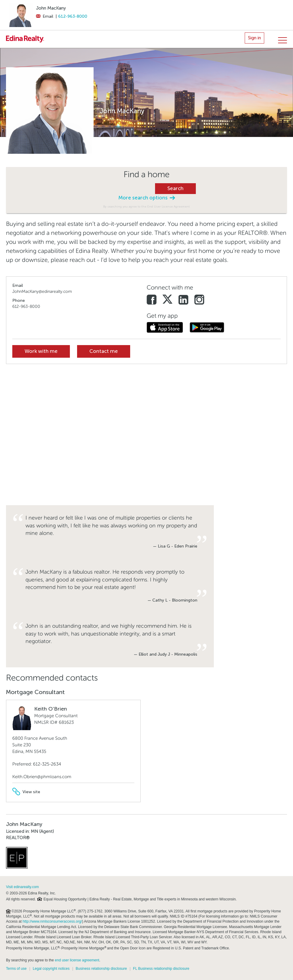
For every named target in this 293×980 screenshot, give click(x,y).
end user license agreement (77, 960)
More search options (147, 198)
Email (45, 16)
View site (26, 792)
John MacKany (51, 8)
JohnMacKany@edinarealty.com (42, 291)
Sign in (254, 38)
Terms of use (16, 969)
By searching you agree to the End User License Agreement (146, 206)
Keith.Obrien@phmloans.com (42, 777)
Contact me (104, 351)
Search (175, 188)
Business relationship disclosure (101, 969)
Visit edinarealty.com (22, 887)
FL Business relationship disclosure (161, 969)
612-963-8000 (73, 16)
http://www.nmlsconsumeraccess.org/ (52, 921)
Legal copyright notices (51, 969)
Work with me (41, 351)
